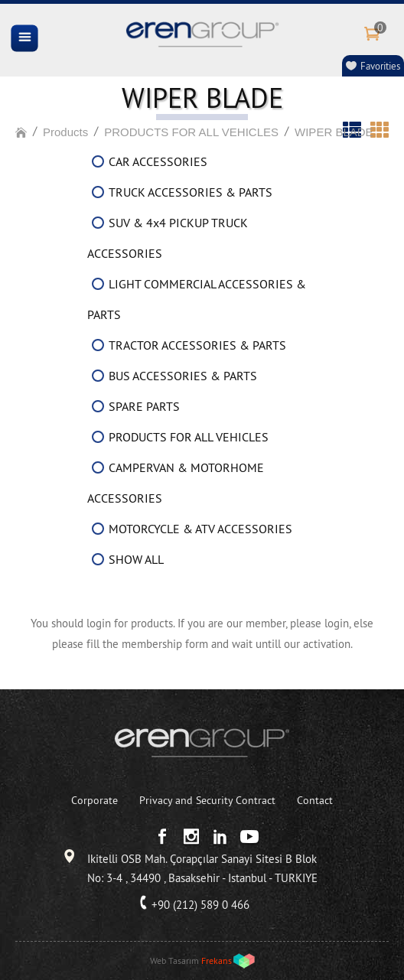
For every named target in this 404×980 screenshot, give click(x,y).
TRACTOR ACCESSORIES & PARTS (197, 345)
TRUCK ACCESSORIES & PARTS (191, 192)
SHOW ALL (136, 559)
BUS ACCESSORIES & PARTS (183, 376)
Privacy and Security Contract (207, 800)
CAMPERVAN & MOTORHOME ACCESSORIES (176, 483)
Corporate (94, 800)
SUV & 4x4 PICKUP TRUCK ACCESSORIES (168, 238)
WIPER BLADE (334, 132)
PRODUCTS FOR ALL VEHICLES (191, 132)
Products (65, 132)
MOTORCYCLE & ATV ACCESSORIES (200, 529)
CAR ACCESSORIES (158, 161)
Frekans (217, 960)
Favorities (380, 66)
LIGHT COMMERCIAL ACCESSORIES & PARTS (197, 299)
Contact (315, 800)
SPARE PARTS (144, 406)
